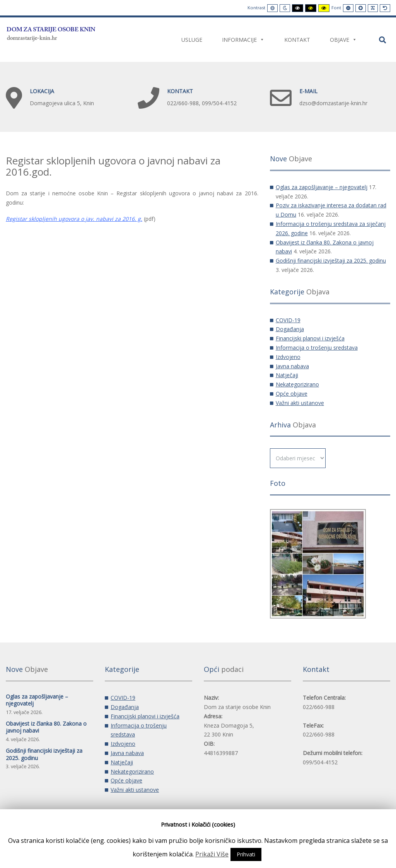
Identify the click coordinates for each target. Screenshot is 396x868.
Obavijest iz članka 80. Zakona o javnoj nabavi (46, 727)
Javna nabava (292, 366)
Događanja (290, 329)
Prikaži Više (212, 854)
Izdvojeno (288, 357)
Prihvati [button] (246, 854)
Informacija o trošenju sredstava (317, 348)
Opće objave (292, 394)
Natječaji (287, 375)
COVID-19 (288, 320)
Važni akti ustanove (300, 403)
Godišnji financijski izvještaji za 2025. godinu (331, 261)
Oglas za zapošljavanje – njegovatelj (322, 187)
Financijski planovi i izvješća (310, 338)
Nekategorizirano (297, 384)
